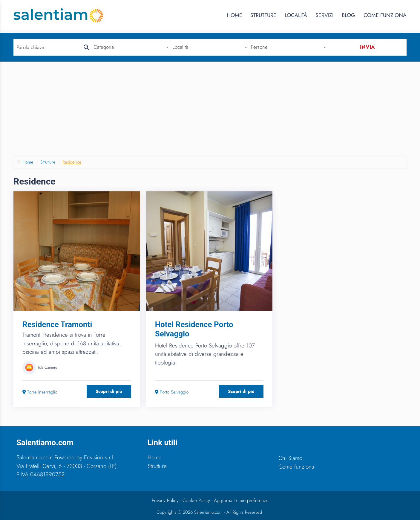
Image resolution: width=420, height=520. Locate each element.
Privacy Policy (165, 500)
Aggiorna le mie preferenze (241, 500)
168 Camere (47, 367)
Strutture (263, 15)
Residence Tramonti (57, 324)
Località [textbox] (180, 47)
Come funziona (296, 467)
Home (234, 15)
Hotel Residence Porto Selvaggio (194, 329)
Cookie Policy (196, 500)
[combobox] (131, 47)
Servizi (324, 15)
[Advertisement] (210, 111)
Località (296, 15)
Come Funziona (385, 15)
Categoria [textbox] (104, 47)
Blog (348, 15)
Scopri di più (109, 391)
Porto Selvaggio (172, 392)
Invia (367, 47)
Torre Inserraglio (40, 392)
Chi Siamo (290, 458)
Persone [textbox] (259, 47)
